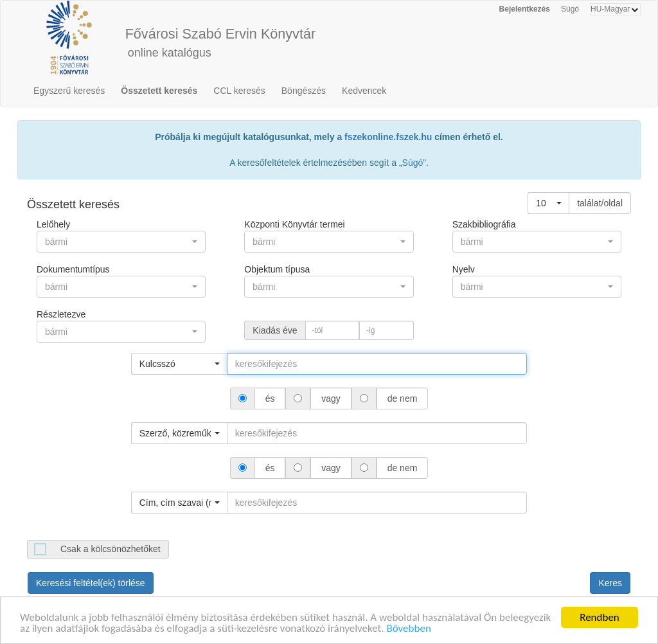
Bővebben (408, 631)
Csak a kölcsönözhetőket (111, 549)
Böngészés (304, 91)
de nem (402, 398)
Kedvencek (364, 91)
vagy (331, 398)
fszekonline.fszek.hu (388, 137)
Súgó (570, 9)
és (270, 398)
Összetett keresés (159, 91)
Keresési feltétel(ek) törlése (91, 583)
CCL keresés (239, 91)
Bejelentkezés (525, 9)
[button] (548, 203)
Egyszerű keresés (69, 91)
